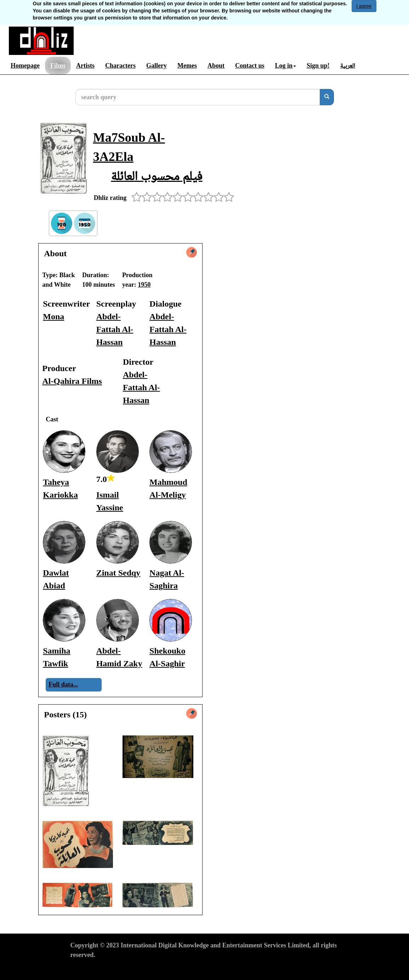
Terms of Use (88, 968)
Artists (85, 66)
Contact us (250, 66)
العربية (348, 66)
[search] (327, 97)
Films (58, 66)
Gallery (157, 66)
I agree (364, 6)
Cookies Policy (173, 968)
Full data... (63, 684)
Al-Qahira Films (72, 381)
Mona (53, 317)
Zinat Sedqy (118, 573)
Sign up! (318, 66)
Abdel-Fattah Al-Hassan (115, 329)
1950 (144, 285)
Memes (187, 66)
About (216, 66)
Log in (285, 66)
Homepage (25, 66)
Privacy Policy (129, 968)
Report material (218, 968)
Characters (120, 66)
